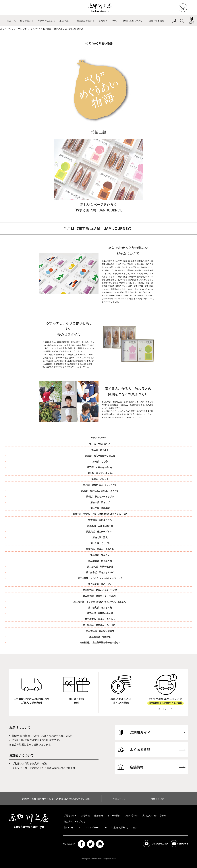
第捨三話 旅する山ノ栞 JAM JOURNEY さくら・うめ (101, 514)
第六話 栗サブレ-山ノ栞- (100, 473)
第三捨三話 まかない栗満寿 (100, 631)
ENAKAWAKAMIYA (153, 844)
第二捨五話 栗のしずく (101, 584)
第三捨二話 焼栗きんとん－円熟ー (100, 625)
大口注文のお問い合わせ (154, 815)
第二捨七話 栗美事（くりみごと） (101, 596)
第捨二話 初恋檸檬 (101, 508)
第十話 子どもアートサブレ (101, 497)
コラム (115, 21)
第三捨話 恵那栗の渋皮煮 (100, 613)
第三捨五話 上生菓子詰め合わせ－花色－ (100, 643)
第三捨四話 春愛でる (100, 637)
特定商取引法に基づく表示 (124, 827)
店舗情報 (98, 815)
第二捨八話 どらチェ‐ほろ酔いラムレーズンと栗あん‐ (100, 602)
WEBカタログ (119, 799)
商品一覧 (11, 21)
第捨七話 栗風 (101, 537)
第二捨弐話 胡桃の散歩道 (101, 567)
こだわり (103, 21)
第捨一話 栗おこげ (101, 502)
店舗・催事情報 (156, 21)
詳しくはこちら (165, 709)
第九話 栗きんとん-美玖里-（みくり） (100, 491)
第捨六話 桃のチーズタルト (101, 532)
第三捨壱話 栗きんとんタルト (100, 619)
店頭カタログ (158, 799)
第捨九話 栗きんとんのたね (101, 549)
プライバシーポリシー (96, 827)
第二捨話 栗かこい (101, 555)
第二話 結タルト (100, 450)
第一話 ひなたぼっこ (100, 444)
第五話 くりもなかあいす (100, 467)
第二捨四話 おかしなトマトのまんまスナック (101, 578)
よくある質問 (114, 815)
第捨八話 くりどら (101, 543)
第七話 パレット (100, 479)
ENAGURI (178, 844)
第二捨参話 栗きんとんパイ (101, 572)
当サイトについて (72, 827)
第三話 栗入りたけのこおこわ (100, 456)
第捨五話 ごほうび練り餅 (101, 526)
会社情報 (85, 815)
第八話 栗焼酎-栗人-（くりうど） (100, 485)
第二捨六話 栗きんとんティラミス (101, 590)
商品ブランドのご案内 (74, 821)
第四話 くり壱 (100, 462)
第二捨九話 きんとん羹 (100, 608)
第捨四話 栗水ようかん (101, 520)
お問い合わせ (131, 815)
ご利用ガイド (70, 815)
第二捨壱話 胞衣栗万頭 (101, 561)
